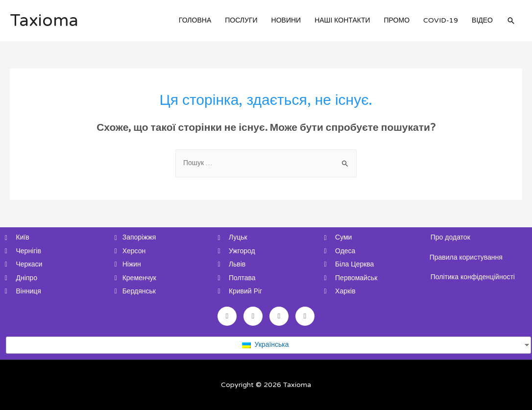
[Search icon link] (511, 21)
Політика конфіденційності (473, 277)
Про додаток (450, 237)
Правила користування (466, 257)
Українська (265, 345)
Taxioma (44, 21)
